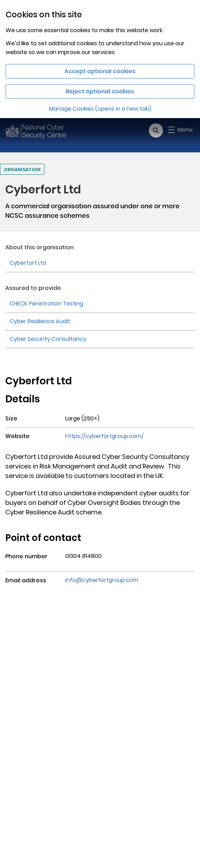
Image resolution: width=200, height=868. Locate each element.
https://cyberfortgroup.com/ (104, 436)
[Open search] (156, 130)
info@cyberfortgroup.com (102, 580)
